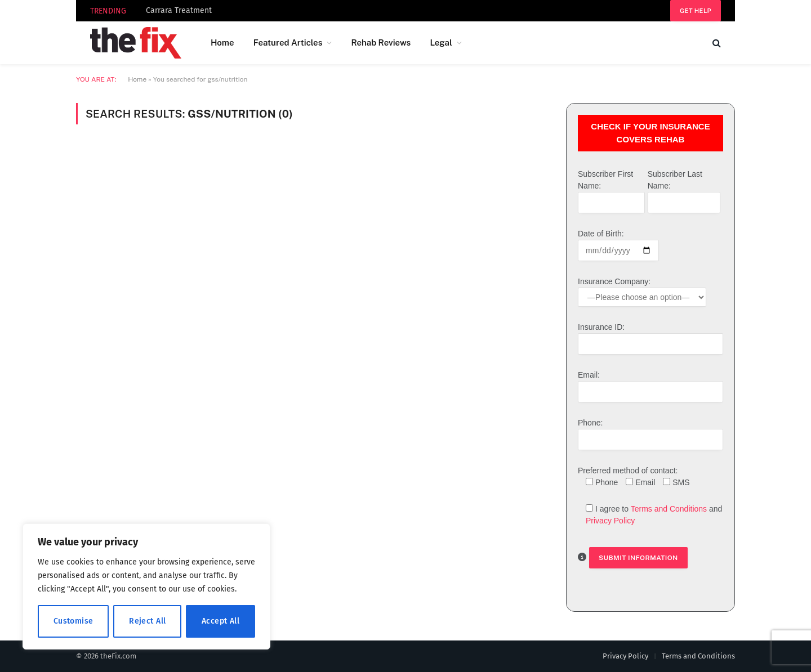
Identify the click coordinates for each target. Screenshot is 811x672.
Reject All (147, 621)
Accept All (220, 621)
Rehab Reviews (381, 42)
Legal (441, 42)
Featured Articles (288, 42)
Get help (696, 11)
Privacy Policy (610, 521)
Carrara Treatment (179, 10)
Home (222, 42)
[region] (146, 586)
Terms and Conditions (669, 509)
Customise (73, 621)
